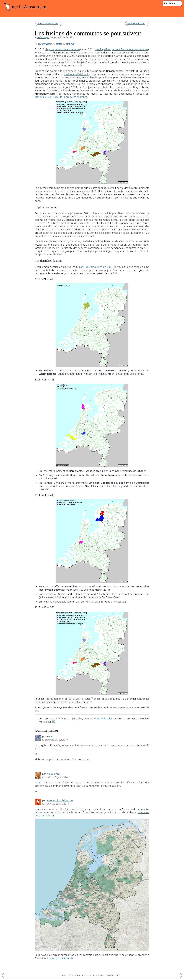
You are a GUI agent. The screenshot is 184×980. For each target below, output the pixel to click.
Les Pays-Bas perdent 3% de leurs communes (122, 49)
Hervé (50, 736)
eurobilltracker (104, 718)
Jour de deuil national (137, 23)
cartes (59, 44)
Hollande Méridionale (77, 74)
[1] (92, 698)
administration (45, 44)
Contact (119, 976)
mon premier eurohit (62, 958)
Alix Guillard (53, 774)
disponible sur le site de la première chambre (61, 97)
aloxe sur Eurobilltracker (60, 800)
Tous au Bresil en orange (49, 23)
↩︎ (54, 722)
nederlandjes (43, 37)
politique (70, 44)
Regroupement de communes (63, 49)
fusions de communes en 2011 (94, 267)
